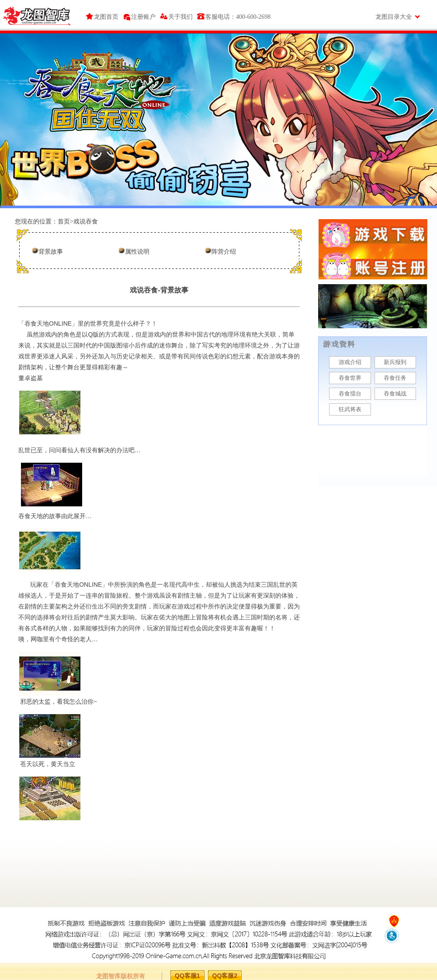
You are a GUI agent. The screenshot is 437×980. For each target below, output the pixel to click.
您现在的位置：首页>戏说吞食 (56, 222)
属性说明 (137, 252)
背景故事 (51, 252)
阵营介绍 (224, 252)
